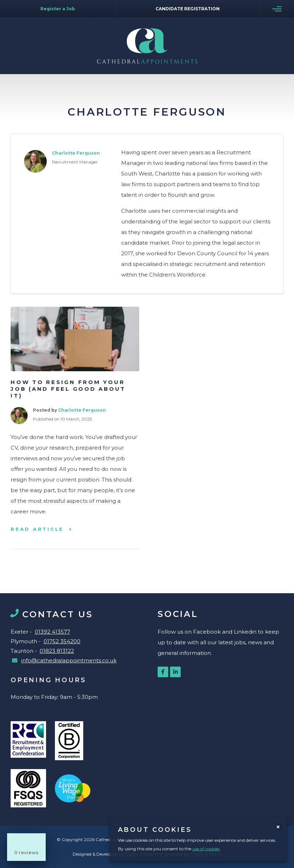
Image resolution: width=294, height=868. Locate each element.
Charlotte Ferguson (82, 410)
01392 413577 (52, 632)
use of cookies (206, 849)
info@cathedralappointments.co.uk (69, 660)
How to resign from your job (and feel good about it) (68, 389)
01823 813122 (57, 651)
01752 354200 (62, 641)
